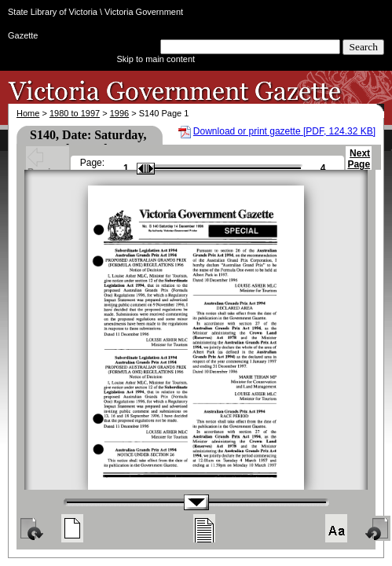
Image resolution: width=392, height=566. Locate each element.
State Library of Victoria (53, 12)
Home (28, 113)
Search (363, 47)
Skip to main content (156, 59)
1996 (119, 113)
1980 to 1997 (75, 113)
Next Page (359, 166)
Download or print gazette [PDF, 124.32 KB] (284, 131)
